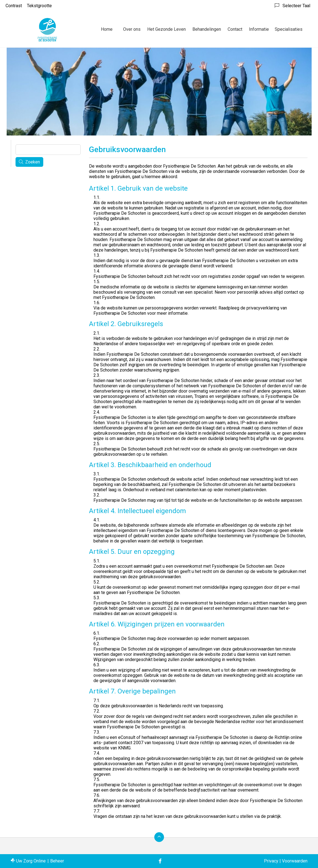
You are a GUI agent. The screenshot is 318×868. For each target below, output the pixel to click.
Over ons (132, 29)
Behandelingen (207, 29)
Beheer (57, 861)
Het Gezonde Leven (166, 29)
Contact (235, 29)
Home (107, 29)
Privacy (271, 861)
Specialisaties (289, 29)
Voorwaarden (295, 861)
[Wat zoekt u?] (48, 150)
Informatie (259, 29)
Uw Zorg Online (31, 861)
